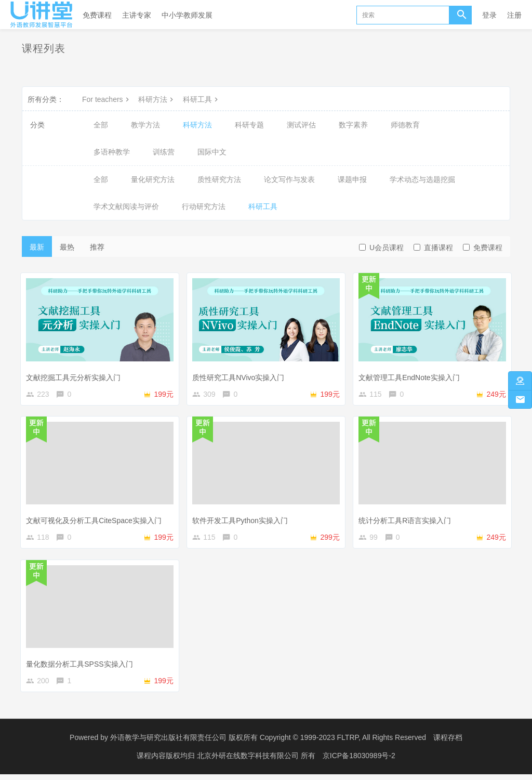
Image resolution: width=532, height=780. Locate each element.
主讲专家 (137, 15)
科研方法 (157, 99)
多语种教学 (112, 152)
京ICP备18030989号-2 (359, 762)
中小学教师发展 (187, 15)
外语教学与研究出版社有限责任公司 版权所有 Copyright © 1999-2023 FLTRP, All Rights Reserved (268, 744)
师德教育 (405, 125)
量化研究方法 (153, 179)
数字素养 (353, 125)
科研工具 (202, 99)
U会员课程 (381, 248)
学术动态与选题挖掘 (422, 179)
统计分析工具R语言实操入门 (407, 520)
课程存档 (448, 744)
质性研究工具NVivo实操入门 (241, 374)
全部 (101, 125)
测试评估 (301, 125)
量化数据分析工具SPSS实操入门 (82, 666)
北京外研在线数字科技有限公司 (249, 762)
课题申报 (352, 179)
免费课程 (97, 15)
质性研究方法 (219, 179)
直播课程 (433, 248)
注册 (514, 15)
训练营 (164, 152)
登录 (489, 15)
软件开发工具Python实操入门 (243, 520)
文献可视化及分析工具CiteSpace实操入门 (96, 520)
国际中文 (212, 152)
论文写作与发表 (289, 179)
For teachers (107, 99)
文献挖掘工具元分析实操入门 (76, 374)
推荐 (97, 247)
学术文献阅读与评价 (126, 206)
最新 (37, 247)
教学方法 (145, 125)
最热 (67, 247)
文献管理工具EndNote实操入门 (411, 374)
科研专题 (249, 125)
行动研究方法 (204, 206)
